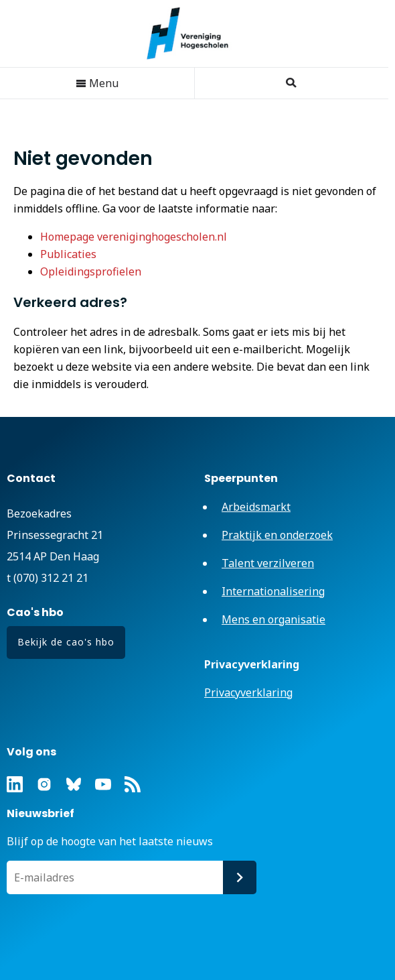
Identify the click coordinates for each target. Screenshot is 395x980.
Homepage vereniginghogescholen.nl (134, 237)
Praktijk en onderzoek (277, 535)
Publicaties (68, 254)
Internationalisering (273, 591)
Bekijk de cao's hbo (66, 642)
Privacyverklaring (248, 692)
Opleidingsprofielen (91, 271)
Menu (97, 83)
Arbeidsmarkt (256, 507)
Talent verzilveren (268, 563)
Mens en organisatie (273, 619)
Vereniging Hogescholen (194, 34)
